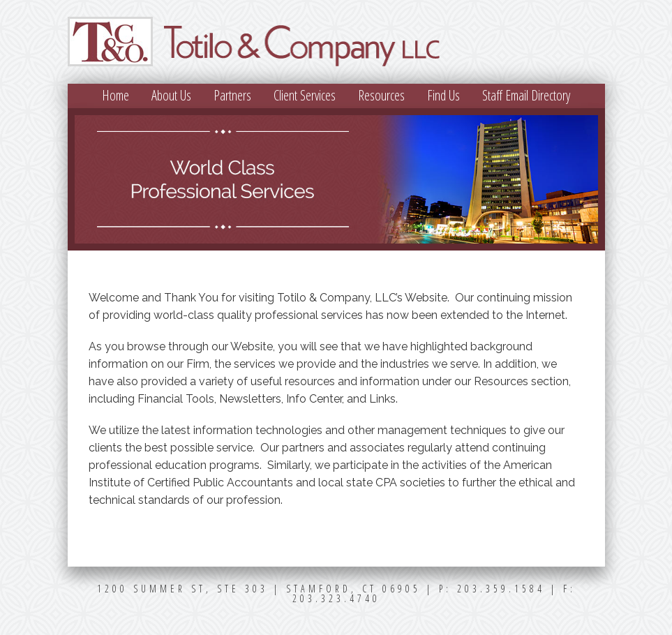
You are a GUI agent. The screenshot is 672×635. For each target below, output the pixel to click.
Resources (381, 95)
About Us (171, 95)
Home (115, 95)
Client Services (305, 95)
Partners (232, 95)
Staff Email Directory (526, 95)
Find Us (443, 95)
